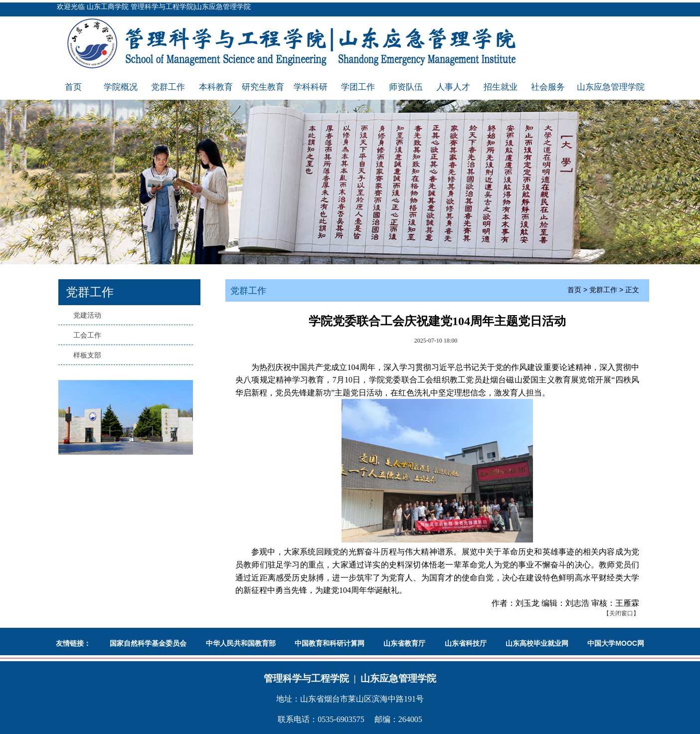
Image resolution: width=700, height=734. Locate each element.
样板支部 (87, 355)
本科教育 (216, 87)
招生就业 (501, 87)
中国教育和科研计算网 (330, 643)
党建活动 (87, 315)
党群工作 (168, 87)
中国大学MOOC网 (616, 643)
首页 (73, 87)
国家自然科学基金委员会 (148, 643)
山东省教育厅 (404, 643)
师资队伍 (406, 87)
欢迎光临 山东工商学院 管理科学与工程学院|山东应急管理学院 (154, 6)
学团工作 (358, 87)
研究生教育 (263, 87)
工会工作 (87, 335)
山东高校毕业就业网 (537, 643)
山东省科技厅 (466, 643)
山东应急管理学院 (611, 87)
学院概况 (121, 87)
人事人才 (453, 87)
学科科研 (311, 87)
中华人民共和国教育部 (241, 643)
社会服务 (548, 87)
